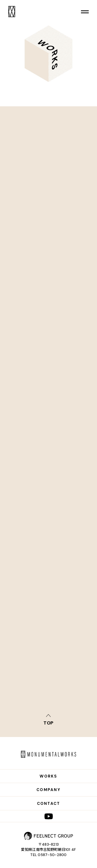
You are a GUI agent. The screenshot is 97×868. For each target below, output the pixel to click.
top (49, 723)
